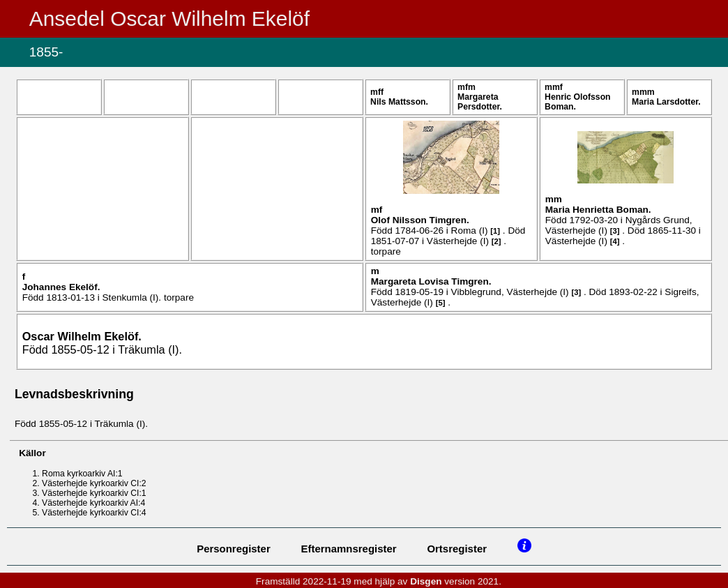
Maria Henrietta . (598, 210)
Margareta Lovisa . (431, 281)
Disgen (426, 581)
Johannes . (61, 287)
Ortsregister (457, 549)
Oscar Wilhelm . (82, 336)
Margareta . (480, 102)
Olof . (420, 220)
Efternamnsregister (349, 549)
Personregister (234, 549)
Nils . (399, 102)
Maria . (666, 102)
